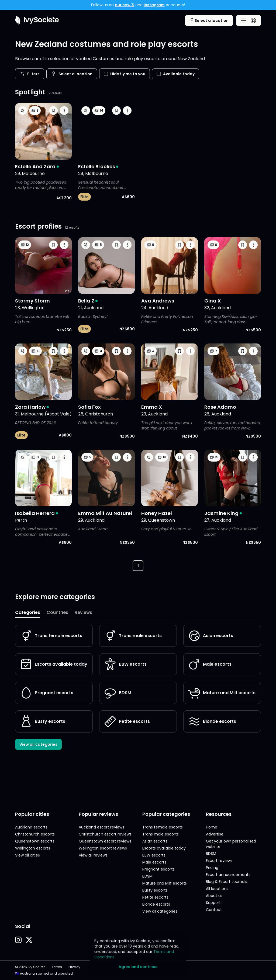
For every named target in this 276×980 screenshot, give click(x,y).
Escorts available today (54, 664)
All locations (217, 889)
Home (212, 827)
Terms (57, 967)
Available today (176, 74)
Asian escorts (211, 636)
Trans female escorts (51, 636)
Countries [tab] (57, 612)
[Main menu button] (249, 20)
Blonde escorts (212, 721)
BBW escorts (125, 664)
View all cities (27, 855)
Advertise (215, 834)
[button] (53, 111)
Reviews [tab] (83, 612)
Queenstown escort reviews (105, 841)
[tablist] (138, 613)
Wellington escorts (33, 848)
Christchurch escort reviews (105, 834)
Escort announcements (228, 875)
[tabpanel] (138, 687)
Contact (214, 910)
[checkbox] (106, 74)
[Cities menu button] (209, 20)
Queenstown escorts (35, 841)
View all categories (38, 744)
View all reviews (93, 855)
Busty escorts (42, 721)
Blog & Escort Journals (227, 882)
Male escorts (210, 664)
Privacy (74, 967)
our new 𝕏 (125, 5)
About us (214, 896)
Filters (30, 74)
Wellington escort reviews (103, 848)
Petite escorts (127, 721)
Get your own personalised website (231, 844)
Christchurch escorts (35, 834)
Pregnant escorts (46, 693)
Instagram (154, 5)
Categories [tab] (28, 612)
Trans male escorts (133, 636)
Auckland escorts (31, 827)
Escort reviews (219, 861)
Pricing (212, 868)
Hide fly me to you (125, 74)
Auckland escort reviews (101, 827)
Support (213, 903)
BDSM (118, 693)
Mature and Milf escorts (222, 693)
